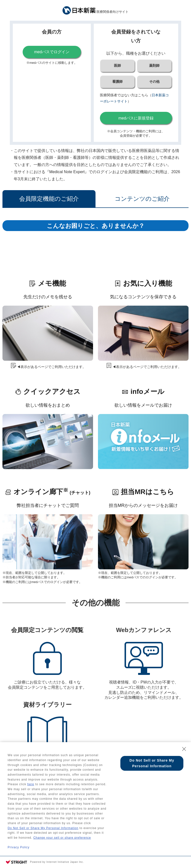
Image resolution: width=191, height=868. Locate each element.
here (31, 778)
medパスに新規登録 (136, 118)
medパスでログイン (52, 52)
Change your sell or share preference (62, 836)
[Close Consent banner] (184, 740)
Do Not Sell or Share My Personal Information (43, 826)
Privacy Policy (19, 847)
